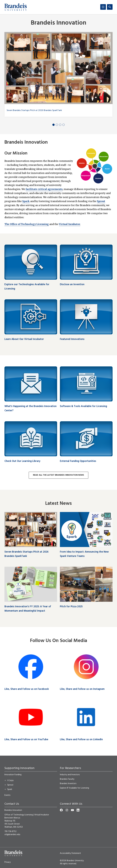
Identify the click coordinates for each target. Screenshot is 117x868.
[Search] (110, 7)
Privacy (8, 862)
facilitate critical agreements (44, 189)
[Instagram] (67, 810)
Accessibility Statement (70, 853)
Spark (26, 201)
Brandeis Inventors (68, 784)
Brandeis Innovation (58, 23)
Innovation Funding (13, 775)
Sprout (101, 201)
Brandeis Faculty (67, 779)
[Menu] (103, 7)
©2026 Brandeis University (72, 861)
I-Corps (10, 780)
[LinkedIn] (78, 810)
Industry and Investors (70, 775)
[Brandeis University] (16, 7)
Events (7, 795)
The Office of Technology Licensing (27, 224)
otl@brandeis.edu (12, 835)
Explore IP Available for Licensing (74, 788)
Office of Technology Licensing (19, 815)
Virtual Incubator (70, 224)
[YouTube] (72, 810)
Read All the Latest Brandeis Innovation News (58, 475)
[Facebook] (61, 810)
